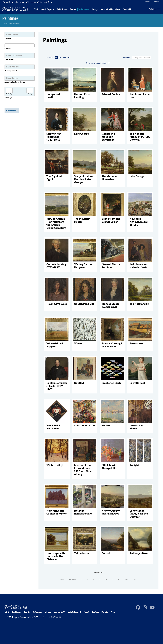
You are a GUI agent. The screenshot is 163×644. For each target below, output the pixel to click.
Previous (73, 580)
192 (68, 57)
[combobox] (20, 45)
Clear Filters (11, 111)
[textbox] (141, 58)
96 (60, 57)
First (62, 580)
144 (64, 57)
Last (135, 580)
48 (56, 57)
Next (126, 580)
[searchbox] (20, 45)
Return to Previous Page (12, 23)
